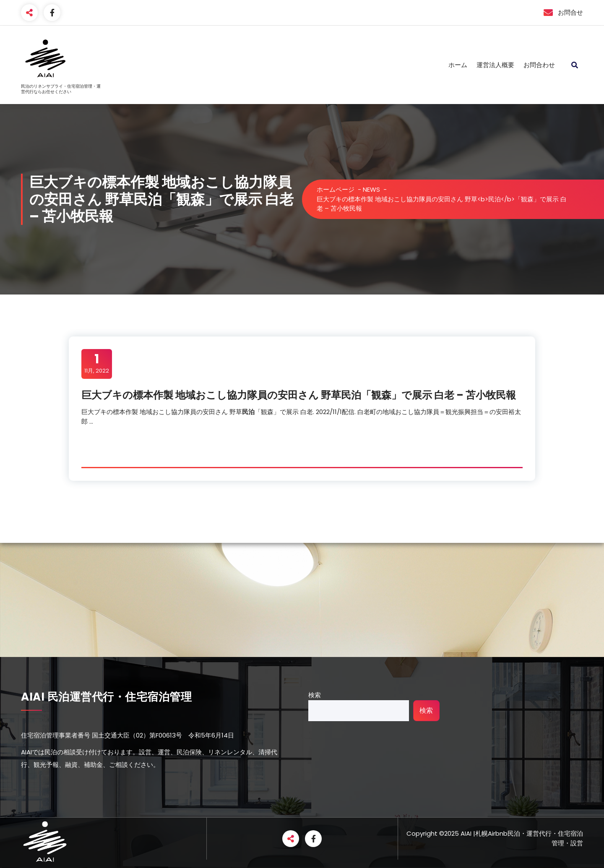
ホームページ (336, 189)
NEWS (371, 189)
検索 (315, 695)
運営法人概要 (495, 65)
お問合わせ (539, 65)
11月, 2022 (97, 363)
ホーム (458, 65)
